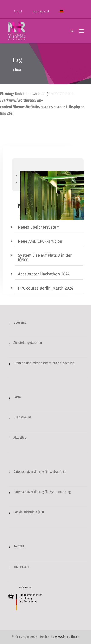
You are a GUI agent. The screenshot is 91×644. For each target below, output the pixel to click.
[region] (48, 175)
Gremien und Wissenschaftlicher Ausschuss (44, 363)
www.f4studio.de (67, 637)
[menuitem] (61, 14)
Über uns (20, 322)
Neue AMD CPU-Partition (40, 241)
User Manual (41, 11)
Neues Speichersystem (39, 227)
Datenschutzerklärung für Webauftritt (40, 472)
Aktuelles (20, 437)
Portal (18, 11)
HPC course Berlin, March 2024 (46, 288)
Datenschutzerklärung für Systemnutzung (42, 492)
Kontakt (19, 546)
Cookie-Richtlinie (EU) (29, 512)
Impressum (21, 566)
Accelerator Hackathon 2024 (44, 274)
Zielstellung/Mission (28, 343)
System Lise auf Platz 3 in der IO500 (45, 258)
